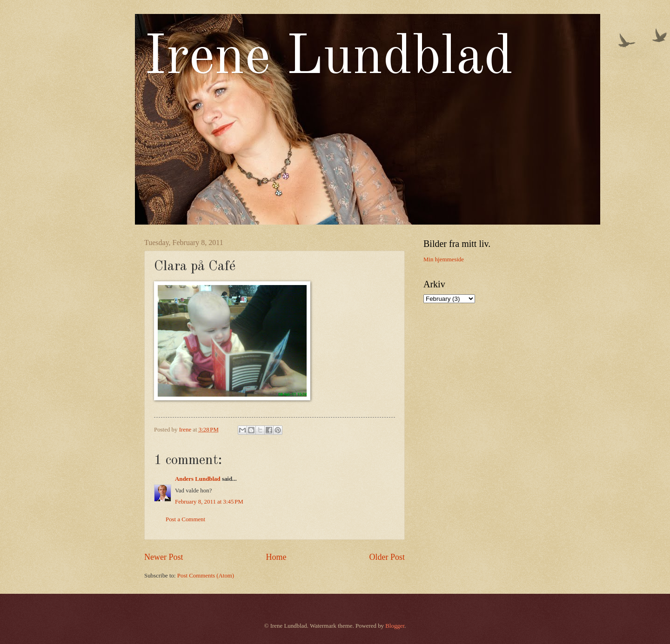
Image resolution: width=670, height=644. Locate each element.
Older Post (387, 557)
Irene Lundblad (329, 59)
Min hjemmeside (444, 259)
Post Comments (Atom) (206, 576)
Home (276, 557)
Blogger (395, 626)
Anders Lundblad (198, 479)
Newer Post (164, 557)
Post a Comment (185, 519)
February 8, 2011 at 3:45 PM (209, 502)
